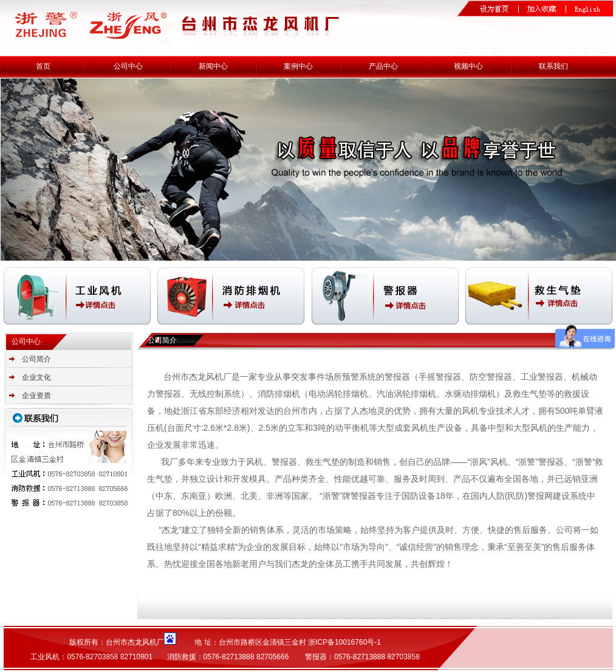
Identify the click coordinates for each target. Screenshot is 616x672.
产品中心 (383, 66)
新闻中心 (213, 66)
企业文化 (36, 377)
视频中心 (468, 66)
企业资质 (36, 396)
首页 (43, 66)
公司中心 (128, 66)
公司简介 (36, 359)
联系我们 (553, 66)
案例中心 (298, 66)
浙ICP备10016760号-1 (344, 642)
